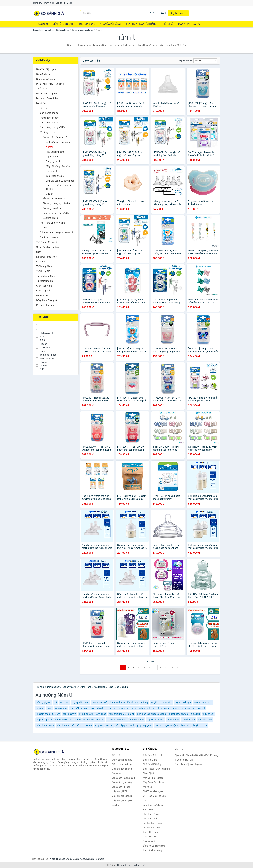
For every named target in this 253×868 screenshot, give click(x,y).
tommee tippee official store (124, 702)
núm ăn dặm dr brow (94, 720)
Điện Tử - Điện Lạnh (63, 24)
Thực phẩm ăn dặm (49, 118)
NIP (40, 369)
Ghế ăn (50, 194)
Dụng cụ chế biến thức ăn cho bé (59, 187)
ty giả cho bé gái (183, 702)
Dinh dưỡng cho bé (49, 113)
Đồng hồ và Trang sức (47, 300)
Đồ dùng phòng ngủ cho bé (56, 203)
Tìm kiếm (178, 13)
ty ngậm (186, 708)
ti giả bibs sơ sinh (156, 720)
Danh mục (49, 3)
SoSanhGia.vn (124, 865)
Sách (39, 252)
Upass (41, 351)
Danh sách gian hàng (122, 782)
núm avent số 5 (100, 702)
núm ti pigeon (137, 720)
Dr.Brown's (43, 348)
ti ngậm (99, 725)
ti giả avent (208, 714)
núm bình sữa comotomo (68, 720)
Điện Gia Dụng (87, 24)
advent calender (147, 708)
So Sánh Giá (139, 865)
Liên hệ (70, 3)
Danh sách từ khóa (121, 787)
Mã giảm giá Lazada (122, 796)
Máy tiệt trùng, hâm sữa (58, 166)
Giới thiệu (60, 3)
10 (172, 668)
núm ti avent (199, 708)
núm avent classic (203, 702)
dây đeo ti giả (104, 708)
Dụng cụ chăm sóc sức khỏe (57, 213)
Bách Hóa (41, 262)
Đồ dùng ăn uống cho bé (83, 30)
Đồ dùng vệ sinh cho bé (54, 199)
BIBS (41, 340)
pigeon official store (179, 714)
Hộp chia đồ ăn (54, 171)
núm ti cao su (86, 714)
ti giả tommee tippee (168, 708)
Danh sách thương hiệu (123, 778)
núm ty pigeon (44, 702)
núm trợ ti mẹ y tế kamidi (121, 714)
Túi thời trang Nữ (45, 281)
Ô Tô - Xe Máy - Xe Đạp (48, 247)
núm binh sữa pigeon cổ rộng (151, 714)
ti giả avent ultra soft (117, 720)
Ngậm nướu (52, 157)
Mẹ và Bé (48, 30)
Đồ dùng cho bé (62, 30)
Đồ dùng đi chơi (51, 218)
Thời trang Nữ (43, 271)
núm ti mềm (63, 725)
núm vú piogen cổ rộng (166, 725)
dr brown (65, 702)
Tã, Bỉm (43, 108)
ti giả (92, 708)
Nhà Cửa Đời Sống (110, 24)
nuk (56, 702)
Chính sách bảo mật (122, 760)
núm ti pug (101, 714)
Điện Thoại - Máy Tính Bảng (141, 24)
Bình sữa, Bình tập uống (58, 142)
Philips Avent (45, 333)
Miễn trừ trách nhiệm (122, 769)
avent (50, 708)
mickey (145, 702)
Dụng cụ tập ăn (53, 161)
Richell (41, 366)
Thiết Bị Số (167, 24)
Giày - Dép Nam (44, 286)
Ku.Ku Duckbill (45, 358)
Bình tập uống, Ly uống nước (60, 181)
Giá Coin (100, 859)
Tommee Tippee (46, 355)
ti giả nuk (185, 725)
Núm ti (49, 147)
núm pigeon (173, 720)
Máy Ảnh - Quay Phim (47, 98)
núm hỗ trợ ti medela (82, 725)
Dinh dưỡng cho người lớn (52, 127)
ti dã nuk (195, 714)
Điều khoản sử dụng (122, 764)
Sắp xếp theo (185, 61)
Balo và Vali (42, 295)
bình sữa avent (205, 720)
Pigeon (42, 344)
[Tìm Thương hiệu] (56, 327)
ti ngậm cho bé (200, 725)
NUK (40, 337)
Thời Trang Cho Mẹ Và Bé (52, 223)
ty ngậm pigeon (144, 725)
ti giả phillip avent (81, 702)
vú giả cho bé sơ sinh (162, 702)
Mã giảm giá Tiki (120, 791)
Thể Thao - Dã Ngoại (46, 242)
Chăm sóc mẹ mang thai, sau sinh (56, 232)
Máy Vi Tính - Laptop (190, 24)
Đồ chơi (43, 228)
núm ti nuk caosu (45, 725)
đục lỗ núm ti (188, 720)
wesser (109, 725)
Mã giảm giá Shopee (122, 800)
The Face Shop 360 (65, 859)
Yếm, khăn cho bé (55, 176)
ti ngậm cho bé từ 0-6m (48, 714)
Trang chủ (38, 3)
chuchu (40, 708)
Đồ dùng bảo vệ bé (52, 208)
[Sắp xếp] (205, 61)
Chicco (42, 362)
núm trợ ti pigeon (78, 708)
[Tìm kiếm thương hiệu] (114, 13)
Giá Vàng (81, 859)
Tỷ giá (52, 859)
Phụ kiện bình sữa (55, 152)
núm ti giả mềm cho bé (125, 708)
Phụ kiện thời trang (46, 305)
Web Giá (90, 859)
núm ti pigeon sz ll (125, 725)
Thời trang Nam (44, 266)
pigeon (40, 720)
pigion (49, 720)
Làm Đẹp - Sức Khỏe (46, 257)
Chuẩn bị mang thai (49, 237)
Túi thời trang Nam (46, 276)
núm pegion (61, 708)
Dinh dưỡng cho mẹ (49, 123)
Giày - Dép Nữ (43, 291)
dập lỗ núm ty (70, 714)
